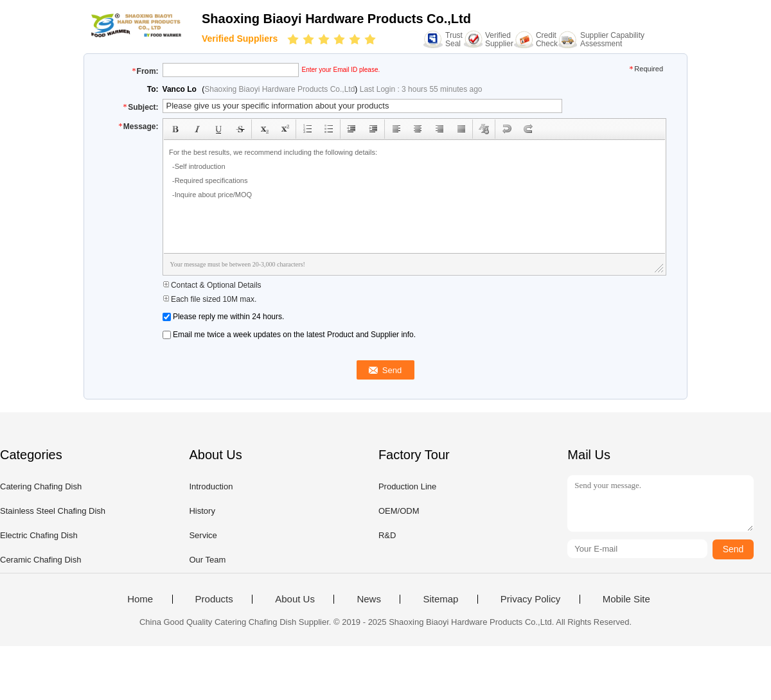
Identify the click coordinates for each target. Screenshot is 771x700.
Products (214, 599)
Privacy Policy (530, 599)
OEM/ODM (399, 511)
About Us (295, 599)
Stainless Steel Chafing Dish (53, 511)
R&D (387, 535)
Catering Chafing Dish (41, 486)
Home (140, 599)
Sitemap (440, 599)
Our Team (207, 560)
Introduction (211, 486)
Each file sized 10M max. (210, 299)
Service (203, 535)
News (369, 599)
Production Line (407, 486)
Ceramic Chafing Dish (40, 560)
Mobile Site (626, 599)
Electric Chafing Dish (39, 535)
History (202, 511)
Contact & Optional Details (212, 285)
